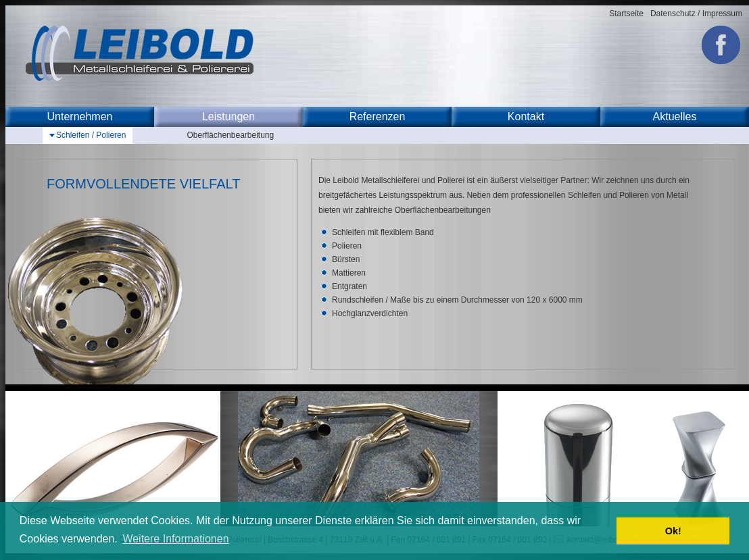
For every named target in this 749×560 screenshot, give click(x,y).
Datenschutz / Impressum (696, 14)
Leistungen (228, 117)
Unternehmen (80, 117)
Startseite (626, 14)
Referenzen (378, 117)
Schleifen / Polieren (91, 135)
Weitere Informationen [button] (175, 539)
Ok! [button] (673, 531)
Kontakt (526, 117)
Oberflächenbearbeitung (230, 135)
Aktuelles (675, 117)
